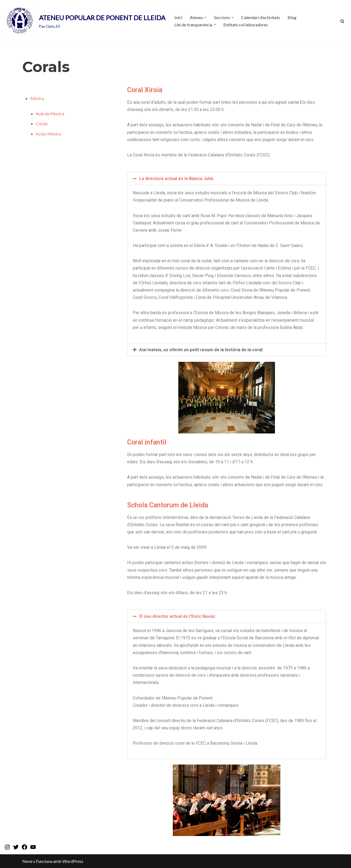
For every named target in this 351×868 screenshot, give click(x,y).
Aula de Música (50, 114)
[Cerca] (342, 21)
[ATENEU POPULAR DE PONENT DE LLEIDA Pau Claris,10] (85, 21)
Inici (178, 17)
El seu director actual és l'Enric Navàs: (178, 616)
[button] (205, 17)
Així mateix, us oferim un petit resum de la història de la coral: (201, 350)
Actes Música (48, 134)
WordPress (73, 861)
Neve (27, 861)
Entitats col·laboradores (246, 25)
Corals (42, 123)
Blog (292, 17)
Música (37, 98)
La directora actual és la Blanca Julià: (177, 179)
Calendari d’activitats (261, 17)
